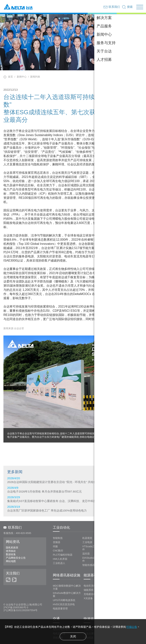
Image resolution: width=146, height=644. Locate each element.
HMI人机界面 (60, 544)
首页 (10, 77)
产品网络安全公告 (16, 543)
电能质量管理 (60, 594)
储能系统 (89, 575)
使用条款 (11, 537)
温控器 (86, 539)
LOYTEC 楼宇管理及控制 (129, 531)
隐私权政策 (12, 533)
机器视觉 (87, 524)
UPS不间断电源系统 (64, 586)
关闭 (73, 636)
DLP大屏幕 (121, 571)
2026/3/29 (73, 499)
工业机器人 (59, 549)
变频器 (57, 528)
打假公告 (132, 627)
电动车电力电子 (61, 615)
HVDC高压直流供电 (64, 590)
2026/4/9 (73, 489)
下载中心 (89, 615)
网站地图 (11, 547)
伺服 (55, 532)
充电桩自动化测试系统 (96, 580)
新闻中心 (22, 77)
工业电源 (87, 528)
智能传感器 (88, 551)
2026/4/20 (73, 480)
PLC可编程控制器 (63, 540)
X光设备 (88, 584)
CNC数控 (58, 536)
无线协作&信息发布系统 (128, 588)
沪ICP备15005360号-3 (16, 593)
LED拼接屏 (121, 580)
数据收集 (11, 540)
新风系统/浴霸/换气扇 (126, 535)
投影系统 (120, 584)
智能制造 (58, 524)
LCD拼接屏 (121, 575)
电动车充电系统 (92, 571)
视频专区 (118, 615)
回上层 (130, 439)
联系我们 (13, 513)
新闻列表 (35, 77)
